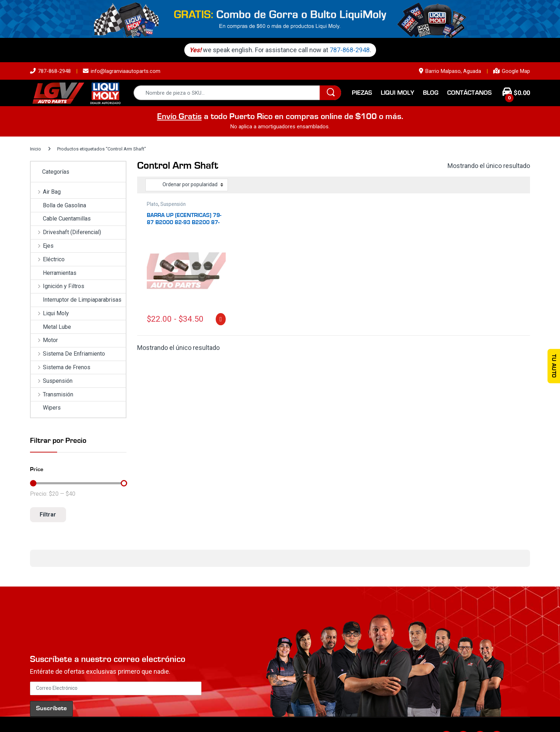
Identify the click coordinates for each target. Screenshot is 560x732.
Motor (44, 340)
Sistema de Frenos (61, 367)
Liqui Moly (397, 93)
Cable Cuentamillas (61, 219)
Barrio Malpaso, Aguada (450, 71)
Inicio (36, 149)
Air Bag (46, 192)
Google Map (512, 71)
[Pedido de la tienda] (187, 185)
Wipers (46, 408)
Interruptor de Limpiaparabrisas (76, 300)
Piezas (362, 93)
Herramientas (54, 273)
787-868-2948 (352, 50)
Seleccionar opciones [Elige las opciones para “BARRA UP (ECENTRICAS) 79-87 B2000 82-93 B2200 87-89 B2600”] (221, 319)
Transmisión (52, 394)
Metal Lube (51, 327)
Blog (431, 93)
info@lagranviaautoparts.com (122, 71)
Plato (152, 204)
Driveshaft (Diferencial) (66, 232)
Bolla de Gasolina (58, 205)
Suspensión (173, 204)
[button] (30, 574)
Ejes (42, 246)
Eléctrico (48, 259)
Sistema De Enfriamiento (68, 354)
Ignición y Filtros (57, 286)
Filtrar (48, 515)
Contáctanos (469, 93)
